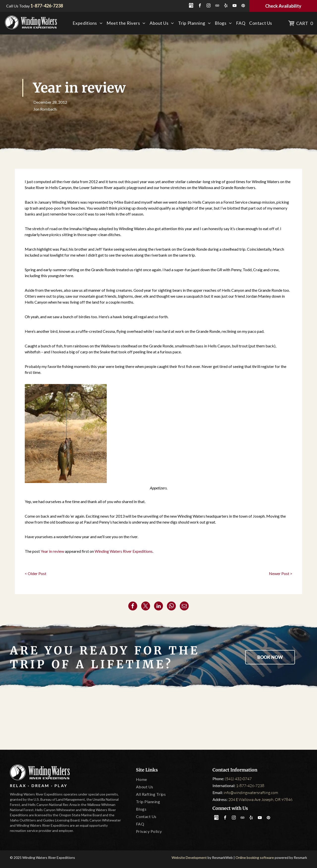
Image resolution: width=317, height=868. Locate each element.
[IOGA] (275, 720)
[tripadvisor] (217, 6)
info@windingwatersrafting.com (251, 793)
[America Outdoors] (42, 720)
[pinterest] (243, 6)
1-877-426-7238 (250, 786)
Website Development (189, 857)
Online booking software (255, 857)
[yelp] (226, 6)
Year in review (52, 551)
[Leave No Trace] (217, 720)
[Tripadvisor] (100, 720)
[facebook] (200, 6)
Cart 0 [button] (304, 23)
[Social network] (191, 6)
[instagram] (209, 6)
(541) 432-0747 (238, 779)
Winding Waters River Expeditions (124, 551)
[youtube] (235, 6)
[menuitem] (88, 23)
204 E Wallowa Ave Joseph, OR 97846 (260, 799)
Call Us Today (18, 6)
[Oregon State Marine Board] (158, 720)
